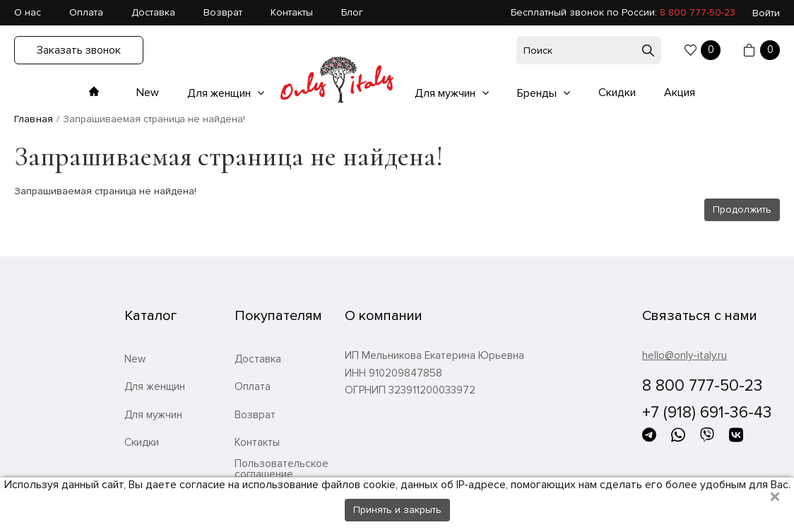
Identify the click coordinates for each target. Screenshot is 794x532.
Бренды (538, 93)
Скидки (617, 93)
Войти (766, 13)
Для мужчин (446, 93)
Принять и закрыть (397, 510)
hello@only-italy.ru (685, 355)
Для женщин (220, 93)
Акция (680, 93)
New (148, 93)
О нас (28, 12)
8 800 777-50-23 (698, 12)
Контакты (292, 12)
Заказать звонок (79, 50)
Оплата (86, 12)
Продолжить (742, 209)
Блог (352, 12)
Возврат (223, 12)
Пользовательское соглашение (282, 469)
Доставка (153, 12)
